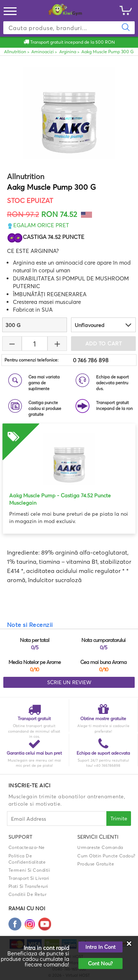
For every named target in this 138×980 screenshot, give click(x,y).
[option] (69, 474)
